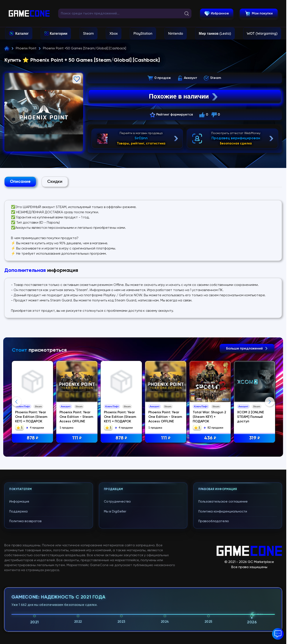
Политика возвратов (25, 603)
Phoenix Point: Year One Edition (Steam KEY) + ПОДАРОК (31, 417)
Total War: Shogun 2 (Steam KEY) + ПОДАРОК (209, 417)
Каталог (22, 33)
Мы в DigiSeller (115, 593)
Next (270, 443)
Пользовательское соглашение (223, 583)
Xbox (114, 33)
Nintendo (176, 33)
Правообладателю (214, 603)
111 (77, 438)
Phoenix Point (26, 48)
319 (255, 438)
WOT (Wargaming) (262, 33)
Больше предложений (247, 349)
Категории (59, 33)
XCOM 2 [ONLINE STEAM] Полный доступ (251, 417)
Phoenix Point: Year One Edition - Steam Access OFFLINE (76, 417)
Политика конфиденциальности (223, 593)
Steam (88, 33)
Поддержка (18, 593)
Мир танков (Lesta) (215, 33)
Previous (17, 443)
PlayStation (143, 33)
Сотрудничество (117, 583)
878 (33, 438)
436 (210, 438)
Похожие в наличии (184, 96)
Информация (19, 583)
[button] (278, 634)
